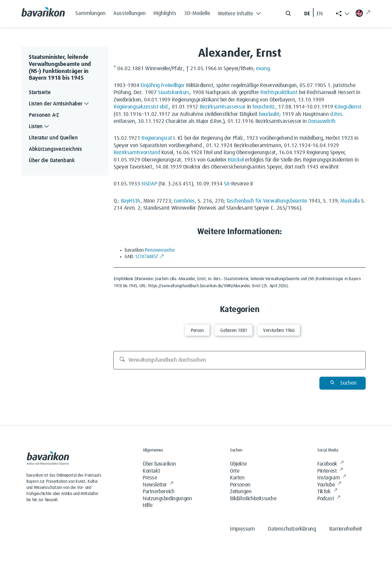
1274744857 (150, 257)
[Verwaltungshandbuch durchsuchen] (240, 360)
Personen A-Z (44, 115)
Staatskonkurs (174, 93)
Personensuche (160, 250)
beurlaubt (269, 114)
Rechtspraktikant (279, 93)
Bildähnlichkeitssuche (253, 499)
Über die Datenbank (52, 161)
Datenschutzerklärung (292, 529)
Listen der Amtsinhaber (59, 104)
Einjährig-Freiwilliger (162, 86)
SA (227, 184)
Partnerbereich (158, 492)
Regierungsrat (157, 138)
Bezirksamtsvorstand (137, 153)
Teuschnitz (264, 107)
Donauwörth (322, 121)
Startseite (40, 93)
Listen (40, 127)
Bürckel (236, 160)
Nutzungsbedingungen (167, 499)
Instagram (332, 478)
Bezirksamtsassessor (223, 107)
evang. (264, 69)
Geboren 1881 (234, 330)
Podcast (329, 499)
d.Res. (337, 114)
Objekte (238, 464)
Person (197, 330)
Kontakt (151, 471)
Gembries (184, 201)
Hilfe (148, 505)
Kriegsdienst (348, 107)
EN (320, 14)
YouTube (329, 485)
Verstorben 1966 (279, 330)
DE (307, 14)
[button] (241, 12)
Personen (240, 485)
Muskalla (350, 201)
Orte (235, 471)
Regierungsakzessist (136, 107)
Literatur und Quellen (53, 138)
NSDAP (149, 184)
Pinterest (330, 471)
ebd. (164, 107)
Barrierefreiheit (346, 529)
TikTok (327, 492)
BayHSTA (131, 201)
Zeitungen (241, 492)
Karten (237, 478)
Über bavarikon (159, 464)
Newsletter (158, 485)
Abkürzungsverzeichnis (55, 149)
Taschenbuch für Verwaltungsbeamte (267, 201)
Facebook (330, 464)
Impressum (242, 529)
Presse (150, 478)
